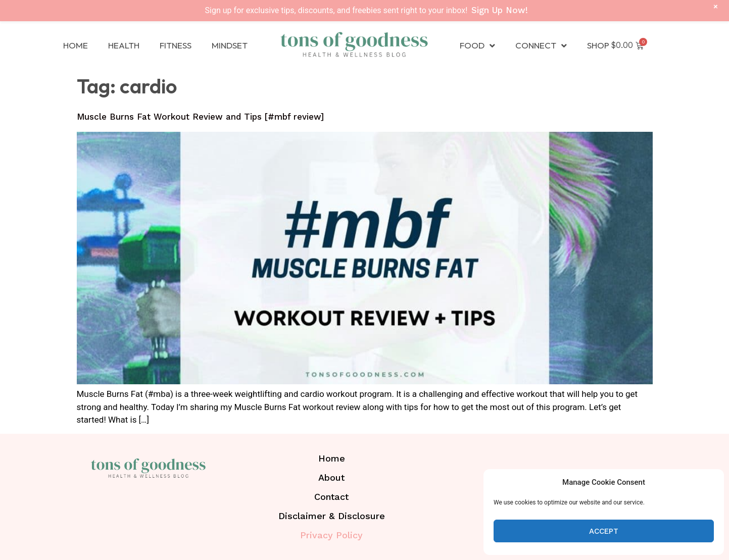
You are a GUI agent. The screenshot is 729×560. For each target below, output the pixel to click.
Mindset (230, 45)
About (331, 477)
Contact (331, 497)
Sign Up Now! (500, 10)
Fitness (176, 45)
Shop (598, 45)
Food (477, 46)
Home (76, 45)
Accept (604, 531)
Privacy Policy (331, 535)
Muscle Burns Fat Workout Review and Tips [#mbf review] (200, 117)
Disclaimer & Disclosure (332, 516)
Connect (541, 46)
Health (124, 45)
